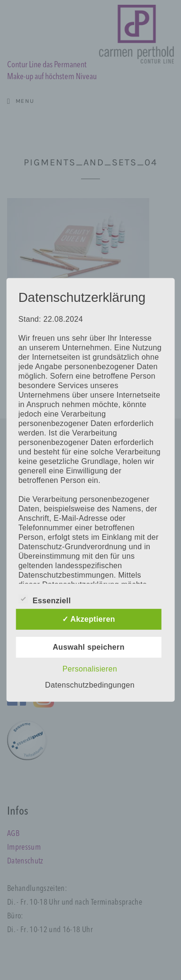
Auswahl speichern (89, 647)
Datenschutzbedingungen (90, 685)
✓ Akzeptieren (89, 619)
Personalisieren (90, 669)
